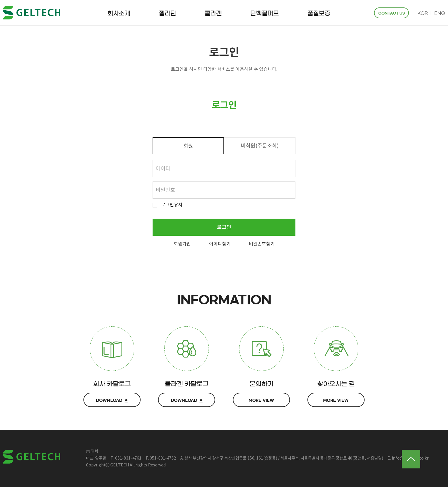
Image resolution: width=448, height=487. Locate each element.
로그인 (224, 227)
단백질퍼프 (265, 13)
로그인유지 (172, 205)
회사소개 (119, 13)
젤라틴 (167, 13)
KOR (423, 13)
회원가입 (182, 244)
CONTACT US (392, 13)
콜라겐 (213, 13)
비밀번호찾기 (262, 244)
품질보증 (319, 13)
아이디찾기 (220, 244)
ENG (440, 13)
